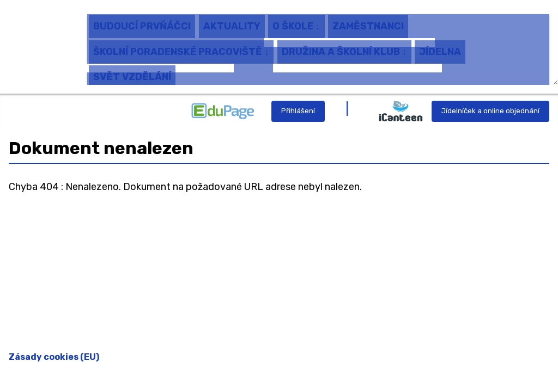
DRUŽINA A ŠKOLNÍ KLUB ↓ (344, 46)
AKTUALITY (232, 21)
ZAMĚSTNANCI (368, 21)
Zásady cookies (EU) (54, 357)
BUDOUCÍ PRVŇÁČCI (142, 21)
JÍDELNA (440, 46)
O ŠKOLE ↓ (296, 21)
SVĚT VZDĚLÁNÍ (132, 71)
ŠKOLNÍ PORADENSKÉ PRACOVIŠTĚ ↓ (181, 46)
